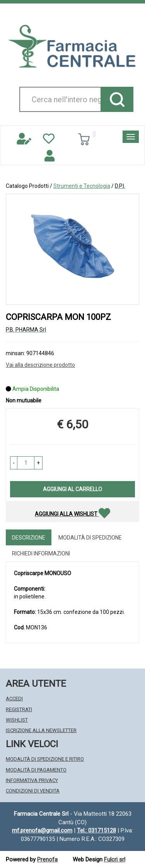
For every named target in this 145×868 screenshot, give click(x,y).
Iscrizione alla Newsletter (41, 730)
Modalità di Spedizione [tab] (90, 538)
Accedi (14, 699)
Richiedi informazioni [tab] (41, 553)
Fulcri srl (115, 859)
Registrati (19, 709)
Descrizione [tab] (29, 538)
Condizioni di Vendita (33, 791)
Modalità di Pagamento (36, 770)
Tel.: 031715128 (96, 830)
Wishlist (17, 720)
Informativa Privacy (32, 780)
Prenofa (47, 859)
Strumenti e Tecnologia (82, 186)
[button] (14, 463)
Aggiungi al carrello (72, 489)
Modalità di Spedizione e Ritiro (45, 759)
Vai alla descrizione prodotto (40, 365)
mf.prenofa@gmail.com (42, 830)
